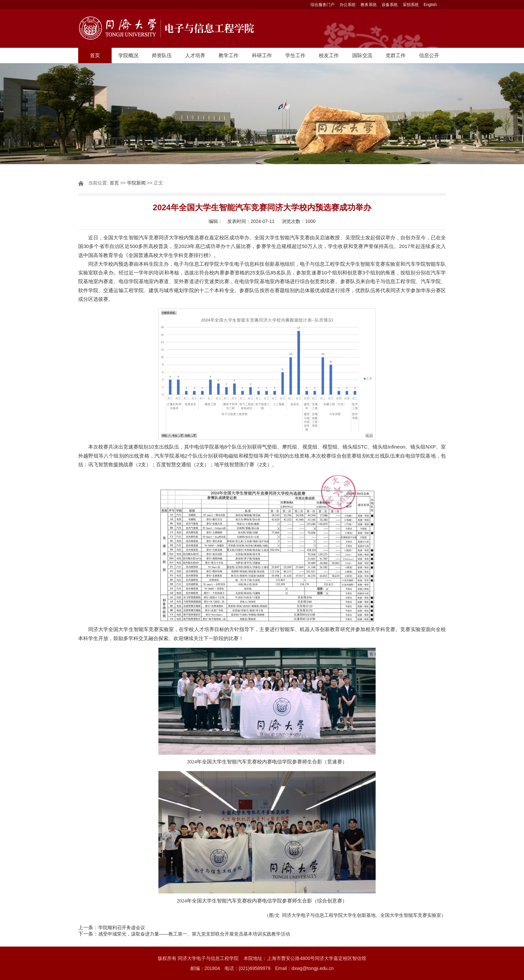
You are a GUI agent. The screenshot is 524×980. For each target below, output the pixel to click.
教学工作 (229, 55)
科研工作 (262, 55)
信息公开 (429, 55)
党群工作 (396, 55)
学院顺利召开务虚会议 (122, 928)
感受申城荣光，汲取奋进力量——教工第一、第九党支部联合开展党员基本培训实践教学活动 (194, 934)
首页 (95, 55)
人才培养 (195, 55)
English (430, 5)
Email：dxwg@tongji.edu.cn (304, 968)
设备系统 (390, 5)
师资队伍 (162, 55)
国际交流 (362, 55)
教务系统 (369, 5)
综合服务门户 (322, 5)
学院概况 (128, 55)
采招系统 (411, 5)
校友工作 (329, 55)
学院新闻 (136, 183)
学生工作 (295, 55)
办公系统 (348, 5)
